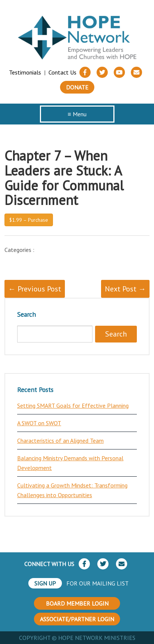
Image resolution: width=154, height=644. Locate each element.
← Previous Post (35, 289)
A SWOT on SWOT (39, 423)
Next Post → (125, 289)
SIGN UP (45, 583)
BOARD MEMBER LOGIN (77, 603)
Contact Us (62, 72)
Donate (77, 87)
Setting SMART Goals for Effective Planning (73, 405)
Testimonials (25, 72)
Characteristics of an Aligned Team (60, 441)
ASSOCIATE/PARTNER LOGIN (77, 619)
